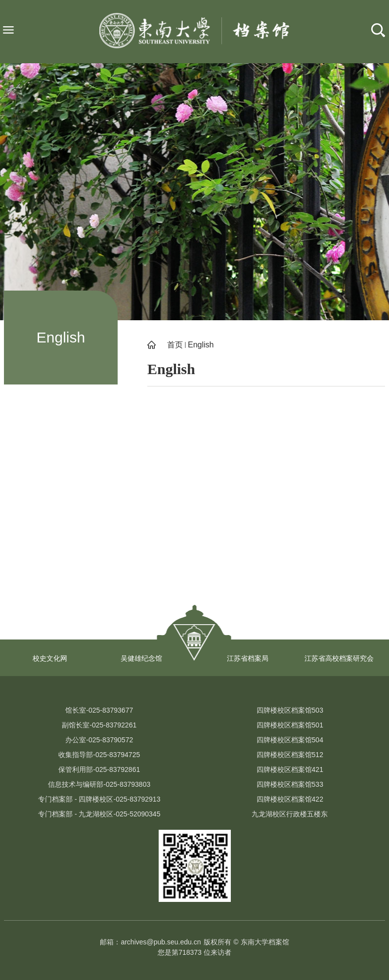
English (201, 345)
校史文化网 (50, 658)
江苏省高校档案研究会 (339, 658)
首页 (175, 345)
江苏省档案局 (248, 658)
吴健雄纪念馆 (141, 658)
